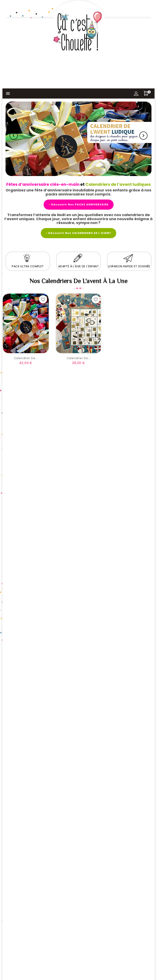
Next (143, 136)
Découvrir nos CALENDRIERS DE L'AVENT (78, 233)
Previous (14, 136)
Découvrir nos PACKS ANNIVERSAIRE (79, 204)
